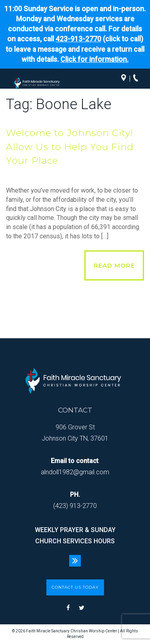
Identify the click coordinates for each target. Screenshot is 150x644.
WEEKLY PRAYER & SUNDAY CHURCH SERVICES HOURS (75, 535)
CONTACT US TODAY (75, 587)
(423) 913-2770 (75, 506)
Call (138, 79)
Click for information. (94, 59)
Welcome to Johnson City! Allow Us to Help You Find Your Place (70, 147)
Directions (126, 79)
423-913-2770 (78, 39)
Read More (114, 265)
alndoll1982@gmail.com (75, 472)
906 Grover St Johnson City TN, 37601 (75, 433)
